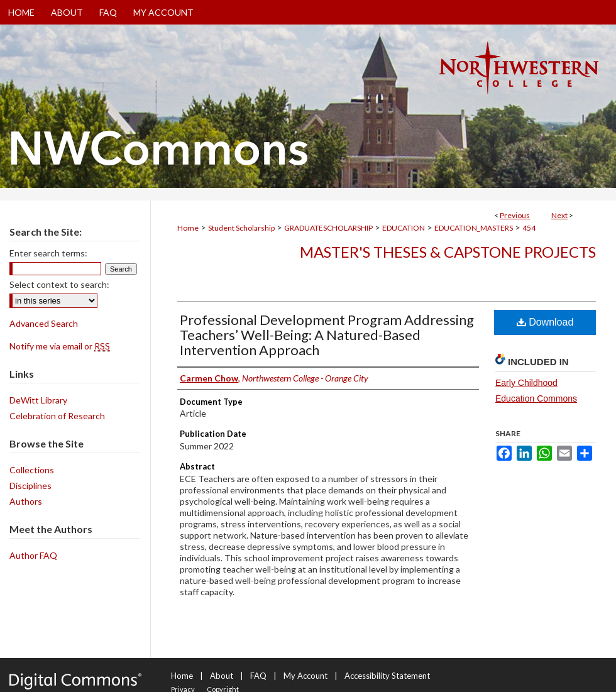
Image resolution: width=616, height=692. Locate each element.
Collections (32, 470)
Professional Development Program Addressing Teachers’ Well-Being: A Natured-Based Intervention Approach (327, 335)
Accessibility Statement (387, 676)
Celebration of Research (57, 416)
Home (188, 228)
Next (559, 215)
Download (545, 322)
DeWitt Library (38, 400)
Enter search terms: (48, 253)
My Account (305, 676)
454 (529, 228)
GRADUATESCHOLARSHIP (328, 228)
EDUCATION (404, 228)
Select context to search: (59, 284)
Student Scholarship (241, 228)
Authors (26, 501)
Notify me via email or (60, 346)
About (222, 676)
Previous (515, 215)
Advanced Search (44, 323)
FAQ (258, 676)
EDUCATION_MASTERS (474, 228)
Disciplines (30, 486)
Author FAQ (33, 555)
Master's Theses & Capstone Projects (448, 252)
